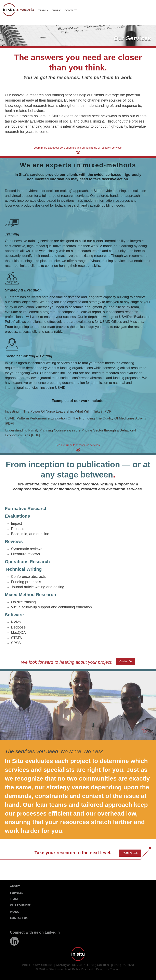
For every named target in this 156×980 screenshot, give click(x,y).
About (15, 886)
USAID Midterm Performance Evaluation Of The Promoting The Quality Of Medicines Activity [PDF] (76, 421)
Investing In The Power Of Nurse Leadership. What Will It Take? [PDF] (59, 411)
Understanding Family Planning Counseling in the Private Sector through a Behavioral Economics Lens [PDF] (70, 433)
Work (56, 10)
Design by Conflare (108, 969)
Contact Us (126, 661)
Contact (71, 10)
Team (43, 10)
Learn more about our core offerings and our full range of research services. (78, 148)
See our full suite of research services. (78, 445)
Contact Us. (130, 853)
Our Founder (20, 905)
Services (16, 893)
